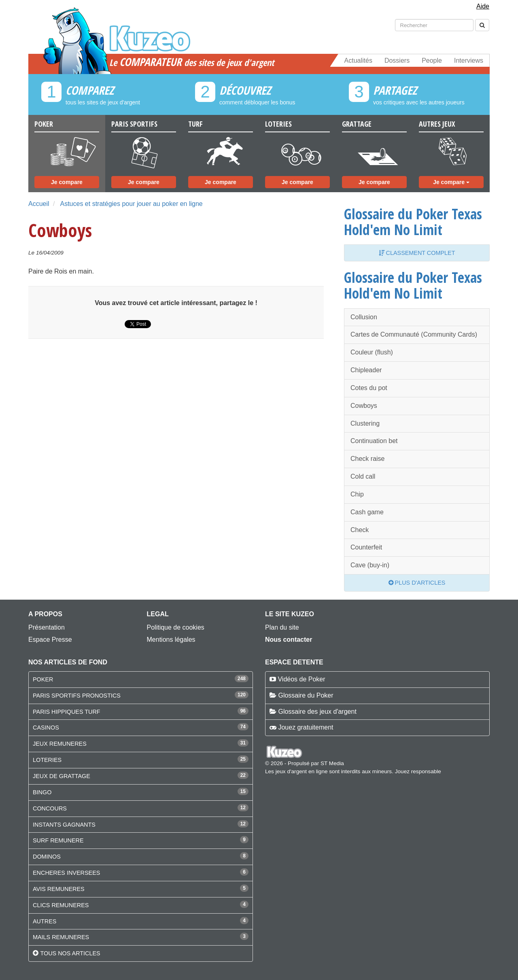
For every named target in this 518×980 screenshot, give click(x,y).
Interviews (469, 60)
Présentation (47, 627)
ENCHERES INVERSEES (66, 873)
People (432, 60)
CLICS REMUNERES (61, 905)
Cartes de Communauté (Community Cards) (414, 334)
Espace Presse (50, 640)
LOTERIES (47, 760)
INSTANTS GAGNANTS (64, 825)
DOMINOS (47, 857)
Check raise (367, 459)
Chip (357, 494)
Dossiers (397, 60)
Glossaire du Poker (306, 695)
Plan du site (282, 627)
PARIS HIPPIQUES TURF (67, 712)
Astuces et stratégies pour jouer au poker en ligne (131, 204)
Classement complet (417, 253)
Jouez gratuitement (306, 727)
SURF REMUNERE (58, 840)
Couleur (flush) (372, 352)
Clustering (365, 423)
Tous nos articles (70, 953)
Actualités (358, 60)
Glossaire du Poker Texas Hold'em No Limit (413, 222)
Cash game (367, 512)
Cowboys (364, 406)
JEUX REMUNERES (60, 744)
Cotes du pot (369, 388)
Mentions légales (171, 640)
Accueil (39, 204)
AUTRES (45, 921)
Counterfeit (366, 547)
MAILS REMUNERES (61, 937)
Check (360, 530)
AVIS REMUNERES (59, 889)
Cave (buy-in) (370, 565)
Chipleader (366, 370)
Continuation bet (374, 441)
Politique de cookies (176, 627)
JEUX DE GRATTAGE (62, 776)
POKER (43, 679)
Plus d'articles (417, 583)
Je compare (67, 182)
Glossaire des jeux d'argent (317, 712)
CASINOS (46, 728)
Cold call (363, 476)
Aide (483, 6)
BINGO (42, 792)
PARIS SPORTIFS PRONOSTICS (77, 696)
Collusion (364, 317)
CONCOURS (50, 808)
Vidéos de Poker (301, 679)
